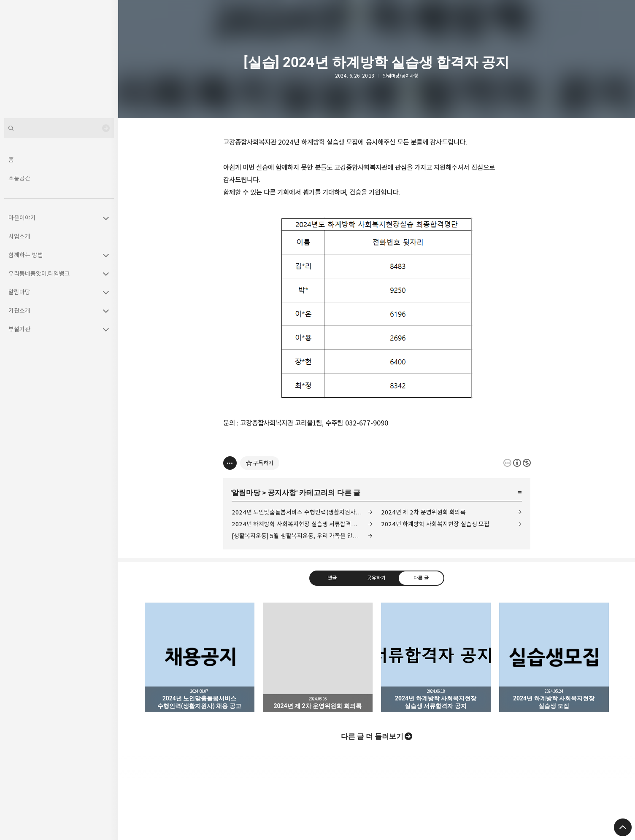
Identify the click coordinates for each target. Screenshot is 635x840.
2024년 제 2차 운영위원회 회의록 (424, 512)
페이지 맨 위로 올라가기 (623, 827)
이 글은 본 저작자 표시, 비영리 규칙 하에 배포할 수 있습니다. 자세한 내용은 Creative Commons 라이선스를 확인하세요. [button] (517, 463)
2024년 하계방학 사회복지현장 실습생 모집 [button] (554, 657)
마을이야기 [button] (22, 218)
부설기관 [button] (19, 329)
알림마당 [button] (19, 292)
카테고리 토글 (106, 218)
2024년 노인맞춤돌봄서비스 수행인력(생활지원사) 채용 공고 (302, 512)
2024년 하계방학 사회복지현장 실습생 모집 (435, 524)
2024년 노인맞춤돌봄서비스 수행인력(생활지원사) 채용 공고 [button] (200, 657)
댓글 (332, 578)
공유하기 (376, 578)
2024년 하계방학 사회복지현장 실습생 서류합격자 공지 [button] (436, 657)
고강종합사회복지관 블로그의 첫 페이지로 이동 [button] (59, 59)
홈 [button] (11, 160)
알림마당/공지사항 (400, 76)
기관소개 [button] (19, 311)
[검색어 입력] (59, 128)
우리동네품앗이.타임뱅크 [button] (39, 273)
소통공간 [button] (19, 178)
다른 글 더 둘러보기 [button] (372, 736)
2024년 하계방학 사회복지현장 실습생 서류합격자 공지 (301, 524)
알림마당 (246, 493)
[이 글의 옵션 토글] (230, 463)
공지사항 (282, 493)
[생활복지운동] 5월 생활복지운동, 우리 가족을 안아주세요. (302, 536)
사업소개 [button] (19, 236)
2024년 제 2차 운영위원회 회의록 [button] (318, 657)
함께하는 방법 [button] (26, 255)
